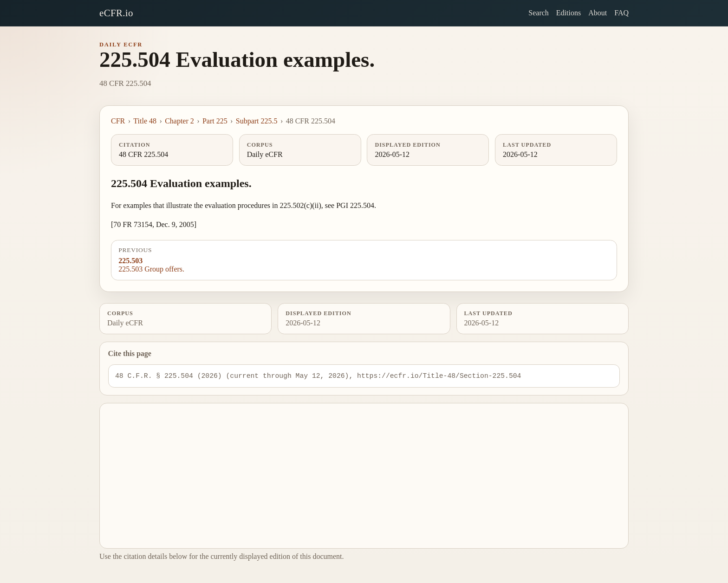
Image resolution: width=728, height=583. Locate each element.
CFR (118, 121)
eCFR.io (116, 13)
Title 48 (145, 121)
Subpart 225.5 (257, 121)
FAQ (621, 13)
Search (539, 13)
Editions (569, 13)
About (598, 13)
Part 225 (215, 121)
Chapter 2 (179, 121)
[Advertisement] (364, 476)
